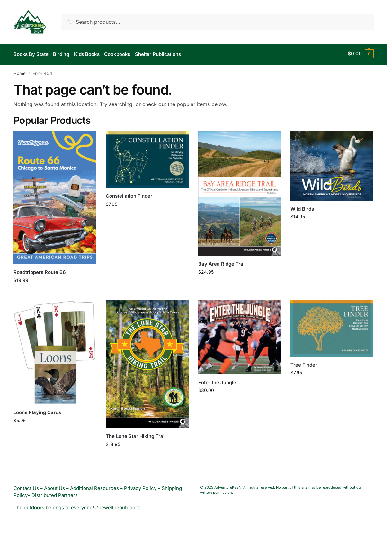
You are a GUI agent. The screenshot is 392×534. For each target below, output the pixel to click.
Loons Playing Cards (37, 411)
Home (20, 72)
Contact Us (26, 487)
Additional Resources (94, 487)
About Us (54, 487)
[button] (361, 54)
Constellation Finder (129, 195)
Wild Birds (302, 207)
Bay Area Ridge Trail (222, 262)
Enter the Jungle (217, 381)
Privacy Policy (140, 487)
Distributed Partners (55, 494)
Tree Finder (304, 363)
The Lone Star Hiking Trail (136, 434)
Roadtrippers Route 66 (40, 271)
